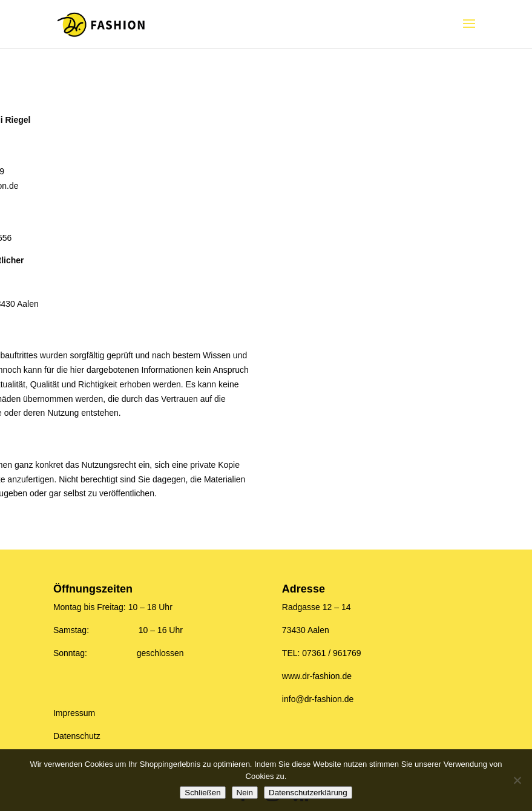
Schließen (202, 793)
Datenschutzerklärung (308, 793)
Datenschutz (77, 736)
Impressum (74, 713)
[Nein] (517, 780)
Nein (245, 793)
